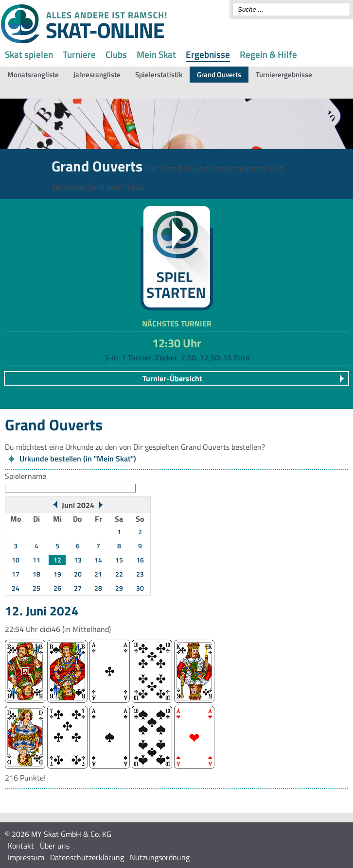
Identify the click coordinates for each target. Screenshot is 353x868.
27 (78, 588)
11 (36, 560)
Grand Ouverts (219, 75)
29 (119, 588)
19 (57, 574)
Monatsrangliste (33, 75)
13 (78, 560)
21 (98, 574)
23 (140, 574)
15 (119, 560)
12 (57, 560)
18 (36, 574)
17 (16, 574)
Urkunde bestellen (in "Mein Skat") (78, 459)
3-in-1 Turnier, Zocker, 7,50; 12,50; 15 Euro (177, 357)
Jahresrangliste (97, 75)
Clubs (116, 54)
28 (98, 588)
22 (119, 574)
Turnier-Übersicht (172, 378)
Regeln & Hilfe (268, 54)
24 (16, 588)
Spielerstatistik (159, 75)
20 (78, 574)
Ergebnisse (208, 54)
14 (98, 560)
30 (140, 588)
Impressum (26, 857)
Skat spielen (29, 54)
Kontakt (21, 846)
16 (140, 560)
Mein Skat (156, 54)
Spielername (26, 476)
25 (36, 588)
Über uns (55, 846)
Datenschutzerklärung (87, 857)
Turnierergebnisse (284, 75)
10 (16, 560)
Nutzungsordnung (160, 857)
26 (57, 588)
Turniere (79, 54)
